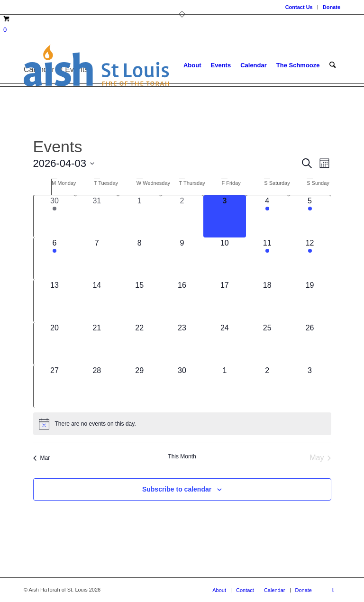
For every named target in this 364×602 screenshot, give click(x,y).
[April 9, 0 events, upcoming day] (182, 259)
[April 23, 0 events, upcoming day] (182, 344)
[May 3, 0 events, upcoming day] (310, 386)
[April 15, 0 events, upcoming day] (139, 301)
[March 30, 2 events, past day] (55, 216)
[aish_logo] (96, 65)
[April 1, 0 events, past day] (139, 216)
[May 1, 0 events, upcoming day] (225, 386)
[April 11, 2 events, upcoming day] (267, 259)
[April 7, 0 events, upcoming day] (97, 259)
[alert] (182, 424)
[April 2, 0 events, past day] (182, 216)
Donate (332, 7)
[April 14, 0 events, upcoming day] (97, 301)
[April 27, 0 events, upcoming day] (55, 386)
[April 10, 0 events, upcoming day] (225, 259)
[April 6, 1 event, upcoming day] (55, 259)
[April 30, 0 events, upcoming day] (182, 386)
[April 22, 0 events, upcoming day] (139, 344)
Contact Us (299, 7)
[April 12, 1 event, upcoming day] (310, 259)
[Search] (332, 65)
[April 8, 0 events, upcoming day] (139, 259)
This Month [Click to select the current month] (182, 456)
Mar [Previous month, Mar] (42, 458)
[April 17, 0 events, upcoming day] (225, 301)
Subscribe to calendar (177, 489)
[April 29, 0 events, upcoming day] (139, 386)
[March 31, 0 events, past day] (97, 216)
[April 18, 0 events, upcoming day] (267, 301)
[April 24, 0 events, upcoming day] (225, 344)
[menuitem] (299, 7)
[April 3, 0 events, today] (225, 216)
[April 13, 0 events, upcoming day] (55, 301)
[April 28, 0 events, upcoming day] (97, 386)
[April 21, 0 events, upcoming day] (97, 344)
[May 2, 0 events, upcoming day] (267, 386)
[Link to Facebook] (333, 590)
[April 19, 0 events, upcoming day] (310, 301)
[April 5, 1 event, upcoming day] (310, 216)
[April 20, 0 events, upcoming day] (55, 344)
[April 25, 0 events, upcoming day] (267, 344)
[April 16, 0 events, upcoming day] (182, 301)
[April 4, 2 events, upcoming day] (267, 216)
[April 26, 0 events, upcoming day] (310, 344)
